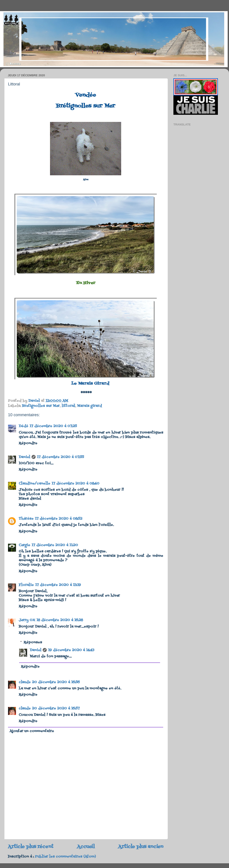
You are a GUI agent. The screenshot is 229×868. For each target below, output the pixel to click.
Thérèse (26, 519)
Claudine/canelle (34, 484)
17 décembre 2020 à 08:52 (59, 519)
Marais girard (89, 406)
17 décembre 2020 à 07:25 (53, 426)
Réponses (33, 642)
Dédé (23, 426)
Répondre (28, 443)
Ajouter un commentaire (32, 731)
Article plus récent (31, 847)
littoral (68, 406)
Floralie (26, 585)
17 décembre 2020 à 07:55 (60, 457)
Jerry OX (27, 620)
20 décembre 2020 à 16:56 (56, 682)
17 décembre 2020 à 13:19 (58, 585)
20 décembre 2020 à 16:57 (56, 709)
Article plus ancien (141, 847)
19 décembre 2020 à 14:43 (71, 650)
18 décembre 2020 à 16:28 (60, 620)
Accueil (86, 847)
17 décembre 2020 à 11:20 (55, 545)
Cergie (24, 545)
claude (25, 682)
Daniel (24, 457)
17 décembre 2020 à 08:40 (75, 484)
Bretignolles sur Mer (41, 406)
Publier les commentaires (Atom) (65, 857)
